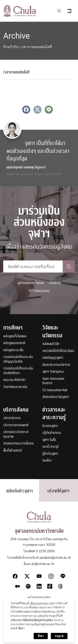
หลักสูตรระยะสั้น (13, 350)
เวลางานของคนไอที (16, 72)
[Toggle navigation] (70, 11)
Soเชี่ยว (47, 461)
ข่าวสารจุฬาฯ (50, 426)
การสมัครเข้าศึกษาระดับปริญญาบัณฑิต (18, 359)
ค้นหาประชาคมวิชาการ (56, 365)
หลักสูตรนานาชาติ (14, 343)
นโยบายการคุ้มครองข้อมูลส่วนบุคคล (32, 638)
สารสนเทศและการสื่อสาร (18, 444)
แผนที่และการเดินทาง (39, 612)
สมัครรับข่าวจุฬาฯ (19, 491)
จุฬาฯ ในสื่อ (49, 440)
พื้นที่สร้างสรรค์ (12, 451)
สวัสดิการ (55, 283)
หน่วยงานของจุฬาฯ (39, 598)
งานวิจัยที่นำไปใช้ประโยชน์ (58, 351)
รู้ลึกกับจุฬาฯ (50, 454)
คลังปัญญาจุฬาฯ (53, 358)
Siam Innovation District (53, 381)
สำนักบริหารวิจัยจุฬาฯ (56, 397)
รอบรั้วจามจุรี (50, 447)
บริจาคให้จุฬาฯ (59, 491)
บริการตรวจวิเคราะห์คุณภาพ (16, 434)
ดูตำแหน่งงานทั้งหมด (31, 283)
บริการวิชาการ (12, 418)
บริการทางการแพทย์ (16, 425)
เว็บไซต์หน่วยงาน (39, 291)
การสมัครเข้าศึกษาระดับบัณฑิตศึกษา (18, 371)
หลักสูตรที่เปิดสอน (15, 336)
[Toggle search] (59, 11)
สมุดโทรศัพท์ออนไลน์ (39, 605)
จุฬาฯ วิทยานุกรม (53, 372)
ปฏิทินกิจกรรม (52, 433)
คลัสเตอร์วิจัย (51, 344)
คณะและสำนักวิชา (15, 380)
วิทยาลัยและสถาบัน (15, 387)
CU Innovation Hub (55, 390)
